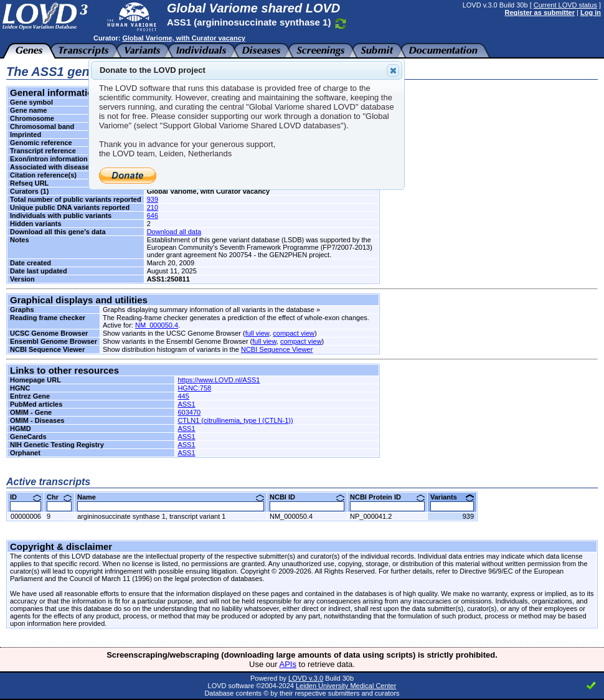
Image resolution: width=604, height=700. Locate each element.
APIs (288, 664)
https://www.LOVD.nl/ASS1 (219, 380)
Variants (452, 497)
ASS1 (186, 404)
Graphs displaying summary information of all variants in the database (209, 310)
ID (26, 497)
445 (183, 396)
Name (171, 497)
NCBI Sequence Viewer (277, 349)
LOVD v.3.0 (306, 678)
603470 (189, 412)
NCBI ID (307, 497)
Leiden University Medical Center (346, 686)
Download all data (174, 232)
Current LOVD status (565, 5)
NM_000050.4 (157, 325)
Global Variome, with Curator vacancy (183, 38)
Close (392, 70)
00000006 (26, 516)
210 (153, 207)
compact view (294, 333)
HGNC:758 (194, 388)
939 (153, 199)
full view (257, 333)
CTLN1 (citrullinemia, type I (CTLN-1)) (235, 420)
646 (153, 215)
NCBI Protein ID (387, 497)
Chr (59, 497)
